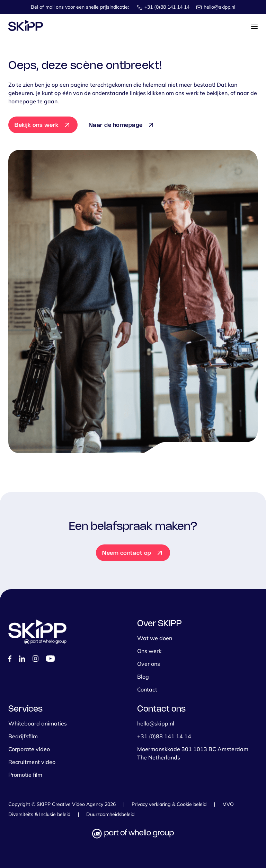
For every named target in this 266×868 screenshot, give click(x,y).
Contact (147, 689)
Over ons (149, 664)
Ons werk (149, 651)
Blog (143, 677)
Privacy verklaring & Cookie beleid (169, 804)
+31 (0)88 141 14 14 (167, 7)
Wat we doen (155, 638)
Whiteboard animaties (38, 723)
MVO (228, 804)
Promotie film (25, 775)
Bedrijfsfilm (23, 736)
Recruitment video (32, 762)
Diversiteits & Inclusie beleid (39, 814)
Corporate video (29, 749)
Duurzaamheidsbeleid (110, 814)
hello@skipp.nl (219, 7)
